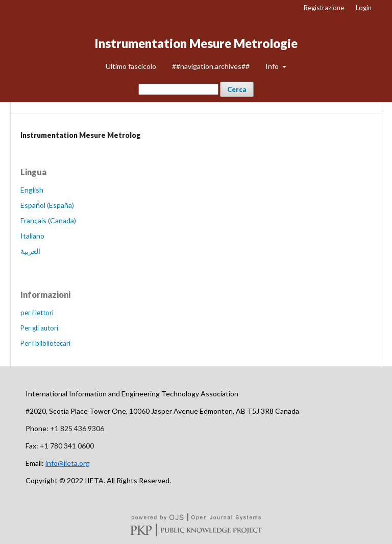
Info (273, 66)
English (32, 190)
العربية (30, 251)
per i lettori (37, 313)
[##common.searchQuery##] (178, 89)
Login (364, 8)
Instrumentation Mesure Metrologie (196, 43)
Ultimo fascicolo (131, 66)
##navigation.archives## (211, 66)
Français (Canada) (48, 220)
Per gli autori (39, 328)
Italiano (32, 236)
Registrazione (324, 8)
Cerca (237, 89)
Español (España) (47, 205)
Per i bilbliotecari (45, 343)
